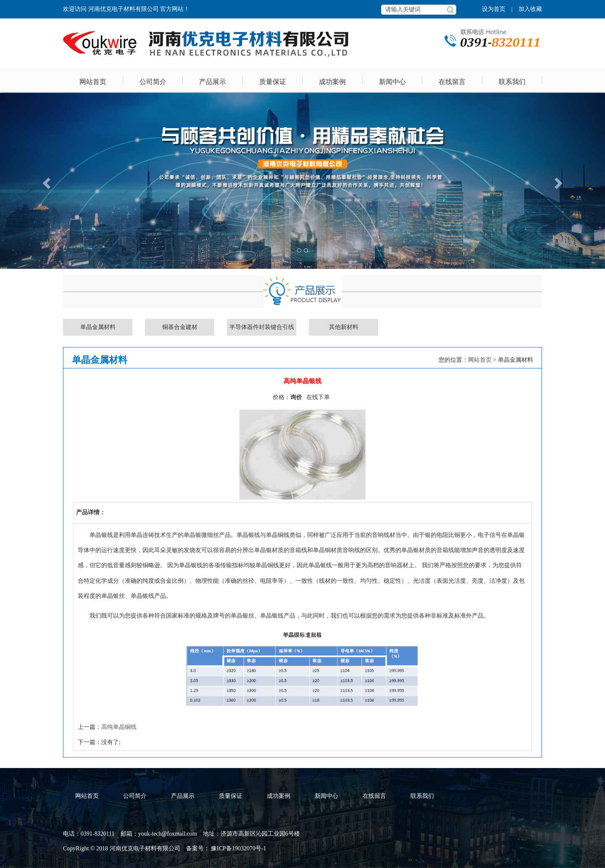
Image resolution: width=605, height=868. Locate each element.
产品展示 (213, 82)
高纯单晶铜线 (119, 727)
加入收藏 (530, 9)
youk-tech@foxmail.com (168, 834)
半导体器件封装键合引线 (262, 327)
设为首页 (494, 9)
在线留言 (452, 82)
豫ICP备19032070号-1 (238, 848)
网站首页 (93, 82)
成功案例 (332, 82)
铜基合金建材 (180, 327)
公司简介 (153, 82)
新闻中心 (392, 82)
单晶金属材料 (98, 327)
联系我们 (512, 82)
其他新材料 (344, 327)
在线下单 (318, 397)
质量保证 (273, 82)
